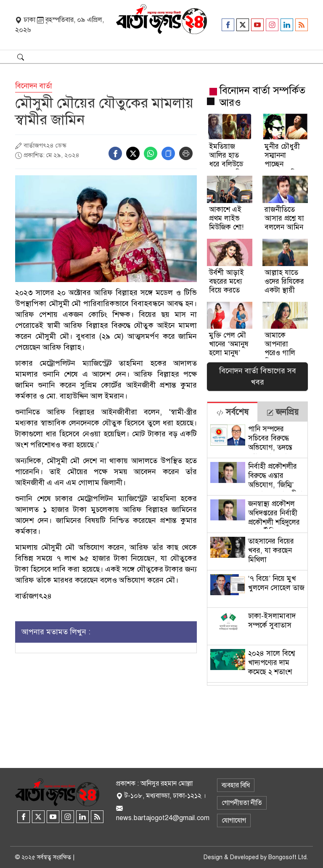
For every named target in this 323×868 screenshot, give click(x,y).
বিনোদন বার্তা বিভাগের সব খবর (258, 376)
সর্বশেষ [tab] (233, 412)
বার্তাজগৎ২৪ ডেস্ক (45, 145)
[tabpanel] (257, 553)
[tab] (232, 412)
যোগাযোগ (234, 821)
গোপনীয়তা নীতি (242, 803)
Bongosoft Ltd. (288, 857)
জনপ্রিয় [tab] (283, 412)
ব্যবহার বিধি (236, 785)
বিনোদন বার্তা (34, 86)
